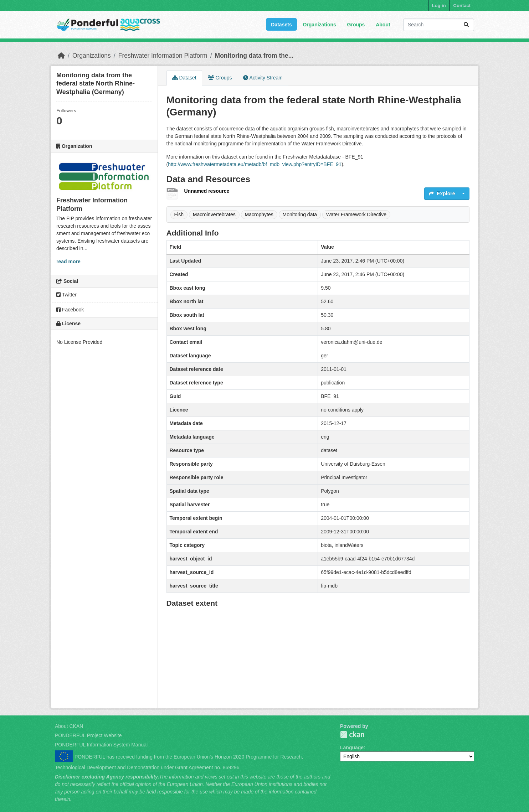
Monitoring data (300, 214)
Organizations (319, 25)
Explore (442, 193)
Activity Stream (263, 78)
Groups (356, 25)
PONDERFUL (352, 735)
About (383, 25)
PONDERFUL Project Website (88, 735)
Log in (439, 6)
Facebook (70, 310)
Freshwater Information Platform (163, 56)
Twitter (66, 295)
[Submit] (466, 25)
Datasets (281, 25)
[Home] (61, 56)
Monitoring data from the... (254, 56)
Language (352, 748)
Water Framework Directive (356, 214)
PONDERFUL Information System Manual (101, 745)
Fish (179, 214)
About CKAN (69, 726)
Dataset (184, 78)
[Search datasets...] (439, 25)
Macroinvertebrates (214, 214)
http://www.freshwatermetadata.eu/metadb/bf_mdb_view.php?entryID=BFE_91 (255, 164)
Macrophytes (259, 214)
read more (68, 262)
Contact (462, 6)
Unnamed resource (207, 191)
